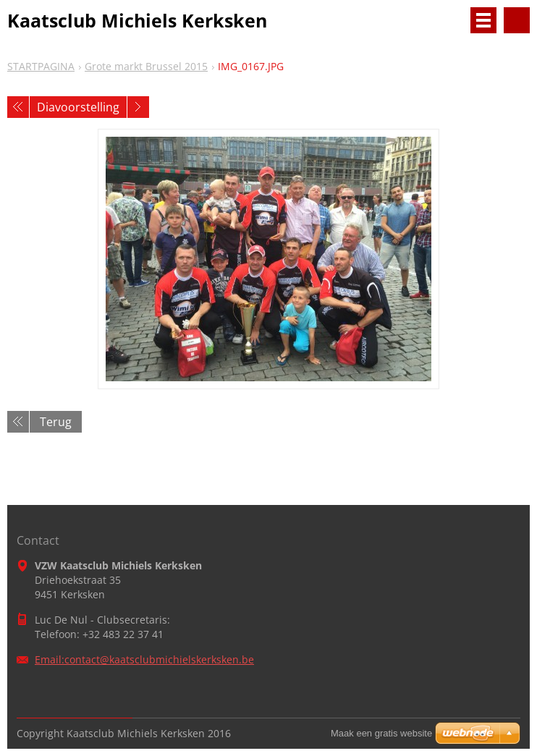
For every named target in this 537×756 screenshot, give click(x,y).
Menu (483, 20)
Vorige (18, 107)
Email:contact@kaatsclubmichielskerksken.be (144, 659)
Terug (56, 422)
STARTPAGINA (41, 66)
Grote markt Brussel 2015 (146, 66)
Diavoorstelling (78, 107)
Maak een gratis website (381, 733)
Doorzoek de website (517, 20)
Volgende (138, 107)
